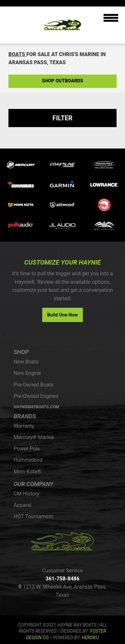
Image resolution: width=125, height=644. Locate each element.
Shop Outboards (62, 81)
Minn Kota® (27, 472)
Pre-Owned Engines (36, 396)
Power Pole (27, 449)
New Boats (26, 362)
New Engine (27, 373)
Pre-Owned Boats (34, 385)
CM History (26, 494)
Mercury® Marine (34, 437)
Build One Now (62, 315)
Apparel (23, 505)
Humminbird (28, 460)
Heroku (90, 638)
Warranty (24, 426)
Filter (63, 118)
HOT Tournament (33, 516)
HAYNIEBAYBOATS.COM (36, 407)
